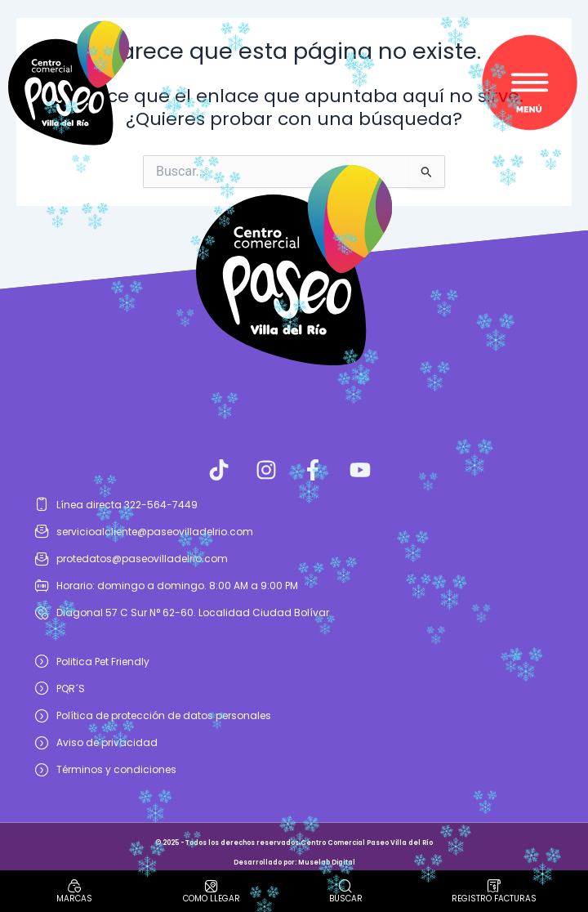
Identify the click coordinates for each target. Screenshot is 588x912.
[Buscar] (345, 886)
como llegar (212, 899)
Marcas (74, 899)
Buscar (346, 899)
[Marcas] (74, 886)
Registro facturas (494, 899)
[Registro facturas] (494, 886)
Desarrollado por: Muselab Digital (294, 863)
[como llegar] (212, 886)
